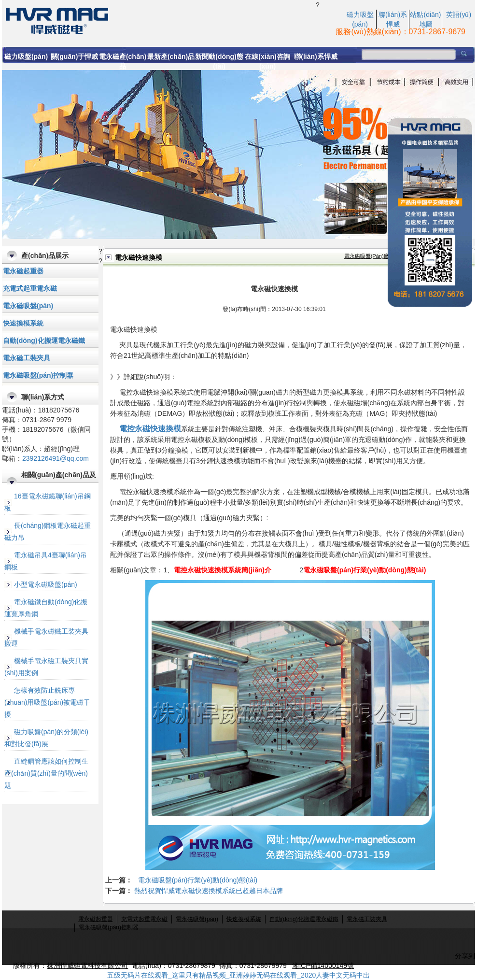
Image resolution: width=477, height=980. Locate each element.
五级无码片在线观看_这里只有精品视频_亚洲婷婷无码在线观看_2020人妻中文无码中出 (239, 975)
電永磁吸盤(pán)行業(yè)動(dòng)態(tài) (198, 880)
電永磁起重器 (23, 271)
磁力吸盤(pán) (26, 57)
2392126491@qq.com (56, 458)
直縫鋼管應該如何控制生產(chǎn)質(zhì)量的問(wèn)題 (46, 773)
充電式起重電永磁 (30, 288)
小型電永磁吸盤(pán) (46, 584)
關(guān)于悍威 (75, 57)
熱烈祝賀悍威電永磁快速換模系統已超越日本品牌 (209, 891)
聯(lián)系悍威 (316, 57)
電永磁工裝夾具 (27, 358)
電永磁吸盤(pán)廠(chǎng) (376, 256)
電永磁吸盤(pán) (28, 306)
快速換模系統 (23, 323)
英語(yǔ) (459, 14)
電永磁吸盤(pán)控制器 (38, 375)
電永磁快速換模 (159, 20)
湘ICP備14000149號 (323, 966)
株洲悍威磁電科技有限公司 (87, 966)
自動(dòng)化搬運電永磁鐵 (44, 341)
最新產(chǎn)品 (171, 57)
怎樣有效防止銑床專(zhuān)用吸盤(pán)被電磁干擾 (47, 702)
